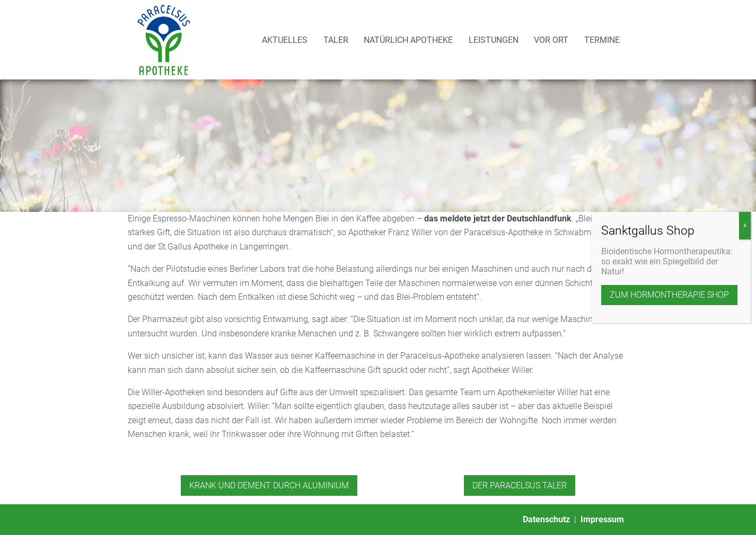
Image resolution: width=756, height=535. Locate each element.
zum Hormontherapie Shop (669, 218)
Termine (602, 40)
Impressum (602, 519)
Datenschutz (546, 519)
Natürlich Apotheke (408, 40)
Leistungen (494, 40)
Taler (336, 40)
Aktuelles (285, 40)
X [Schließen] (745, 149)
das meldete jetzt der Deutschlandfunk (498, 219)
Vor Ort (551, 40)
